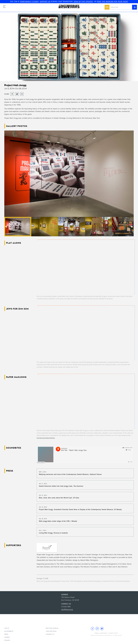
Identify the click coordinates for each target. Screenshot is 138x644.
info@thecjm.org (67, 609)
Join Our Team (51, 631)
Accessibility (9, 631)
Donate (7, 640)
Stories (7, 637)
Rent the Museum (52, 628)
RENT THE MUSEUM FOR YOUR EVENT (113, 2)
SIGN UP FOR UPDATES (83, 2)
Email (106, 6)
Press (6, 634)
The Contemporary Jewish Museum (68, 5)
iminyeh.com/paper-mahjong (46, 438)
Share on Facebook (12, 94)
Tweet (17, 93)
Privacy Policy (114, 633)
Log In (7, 628)
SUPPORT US (45, 2)
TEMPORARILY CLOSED (29, 2)
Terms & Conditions (101, 633)
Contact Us (50, 634)
